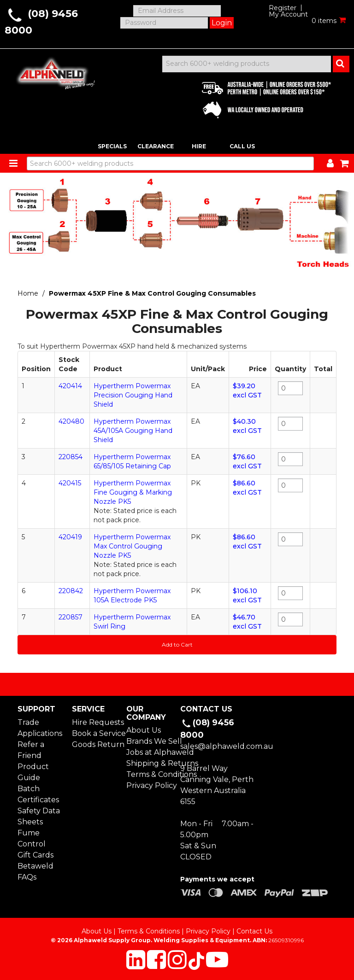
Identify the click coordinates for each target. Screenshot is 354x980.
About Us (144, 730)
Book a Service (96, 733)
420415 (70, 483)
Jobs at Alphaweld (150, 752)
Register (283, 8)
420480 (71, 421)
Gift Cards (35, 855)
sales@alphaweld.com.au (227, 746)
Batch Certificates (38, 794)
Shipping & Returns (150, 763)
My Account (288, 14)
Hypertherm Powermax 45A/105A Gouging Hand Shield (133, 431)
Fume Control (32, 838)
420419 (70, 537)
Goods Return (96, 744)
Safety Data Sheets (39, 816)
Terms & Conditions (150, 774)
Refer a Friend (31, 750)
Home (28, 293)
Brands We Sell (150, 741)
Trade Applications (40, 728)
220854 (71, 457)
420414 (70, 386)
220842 (71, 591)
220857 (71, 617)
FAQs (27, 877)
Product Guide (33, 772)
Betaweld (35, 866)
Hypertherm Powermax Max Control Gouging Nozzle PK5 (132, 546)
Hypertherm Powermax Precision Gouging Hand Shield (133, 395)
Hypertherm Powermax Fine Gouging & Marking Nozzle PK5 (133, 492)
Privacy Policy (150, 785)
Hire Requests (96, 722)
